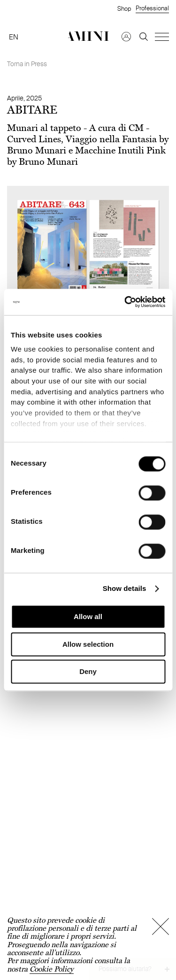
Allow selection (88, 644)
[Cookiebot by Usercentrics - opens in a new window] (125, 302)
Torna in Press (27, 64)
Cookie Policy (52, 969)
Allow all (88, 617)
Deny (88, 672)
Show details (125, 588)
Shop (124, 8)
